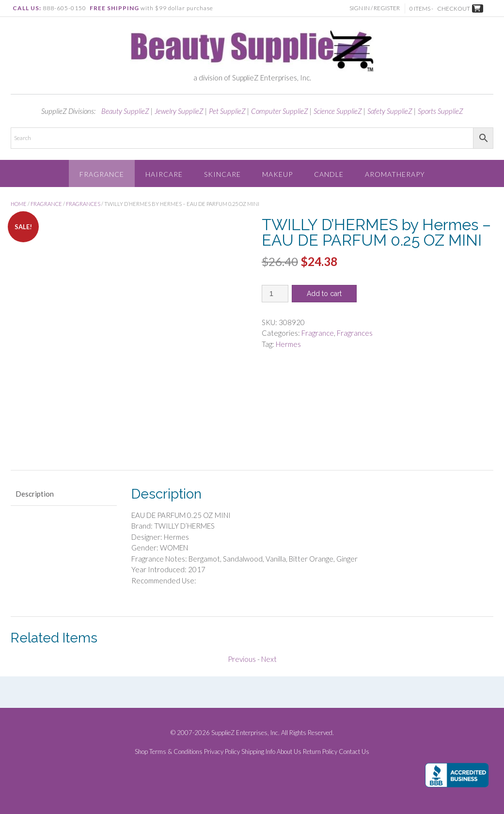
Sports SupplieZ (441, 111)
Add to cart (324, 294)
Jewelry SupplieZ (179, 111)
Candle (329, 174)
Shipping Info (258, 752)
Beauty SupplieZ (125, 111)
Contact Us (354, 752)
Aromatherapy (395, 174)
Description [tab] (35, 494)
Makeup (277, 174)
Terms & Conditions (176, 752)
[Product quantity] (275, 294)
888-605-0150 (64, 8)
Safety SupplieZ (390, 111)
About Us (289, 752)
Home (19, 204)
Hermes (288, 344)
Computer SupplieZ (280, 111)
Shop (141, 752)
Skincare (222, 174)
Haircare (164, 174)
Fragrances (83, 204)
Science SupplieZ (338, 111)
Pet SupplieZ (227, 111)
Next (269, 659)
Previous (242, 659)
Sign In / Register (375, 8)
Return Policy (320, 752)
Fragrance (102, 174)
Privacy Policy (222, 752)
